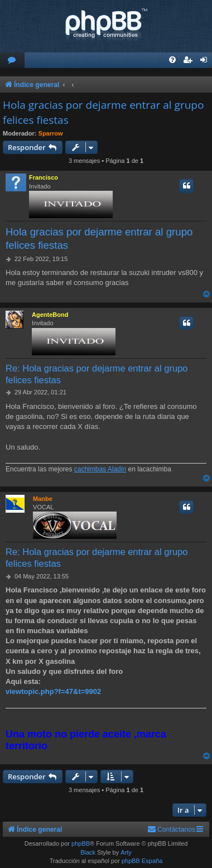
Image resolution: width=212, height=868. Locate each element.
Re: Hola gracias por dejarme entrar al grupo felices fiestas (97, 374)
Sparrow (51, 133)
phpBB (81, 843)
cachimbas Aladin (100, 469)
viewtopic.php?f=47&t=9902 (53, 691)
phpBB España (142, 861)
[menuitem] (12, 61)
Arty (126, 852)
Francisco (44, 177)
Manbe (43, 499)
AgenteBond (50, 315)
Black (88, 852)
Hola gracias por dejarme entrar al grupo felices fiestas (103, 112)
